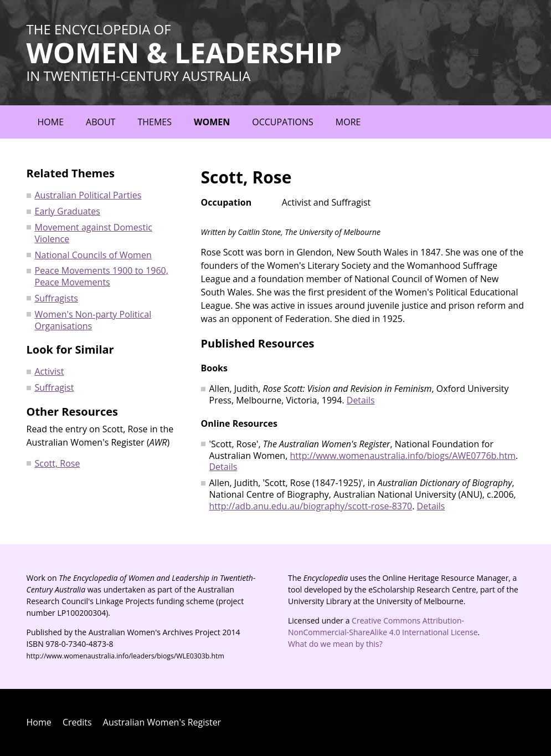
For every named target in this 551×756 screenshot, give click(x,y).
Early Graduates (68, 211)
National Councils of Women (93, 255)
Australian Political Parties (88, 195)
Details (361, 400)
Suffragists (56, 298)
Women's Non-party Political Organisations (93, 320)
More (348, 122)
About (101, 122)
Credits (77, 722)
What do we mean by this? (335, 644)
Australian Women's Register (162, 722)
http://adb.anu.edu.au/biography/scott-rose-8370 (311, 506)
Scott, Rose (58, 463)
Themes (155, 122)
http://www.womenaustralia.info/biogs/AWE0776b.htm (403, 456)
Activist (50, 371)
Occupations (283, 122)
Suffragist (55, 387)
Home (51, 122)
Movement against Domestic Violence (94, 233)
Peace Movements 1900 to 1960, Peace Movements (102, 276)
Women (212, 122)
